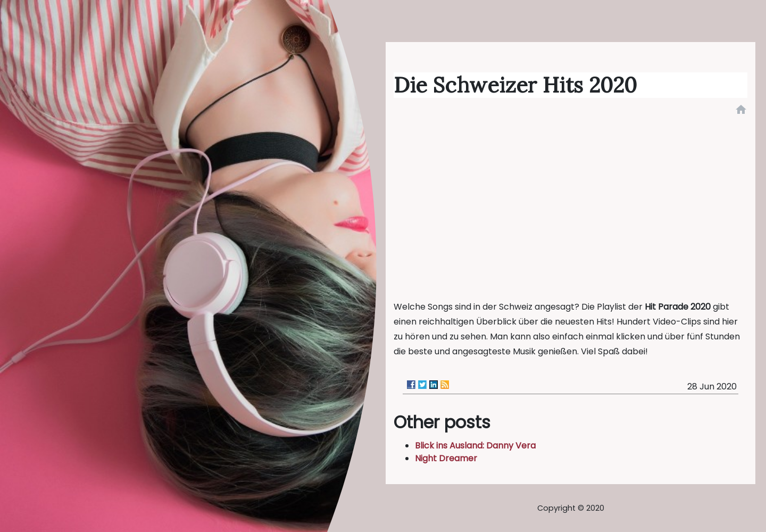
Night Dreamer (446, 458)
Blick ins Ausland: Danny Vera (475, 446)
